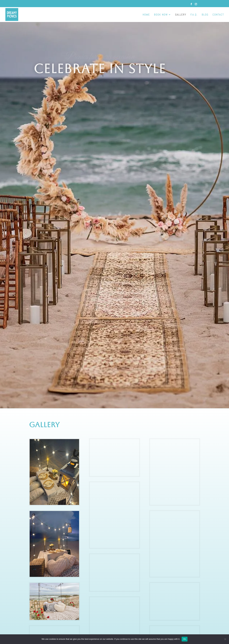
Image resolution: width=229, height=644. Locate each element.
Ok (185, 639)
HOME (146, 15)
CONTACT (218, 15)
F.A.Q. (194, 15)
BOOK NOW (161, 15)
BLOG (205, 15)
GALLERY (181, 15)
